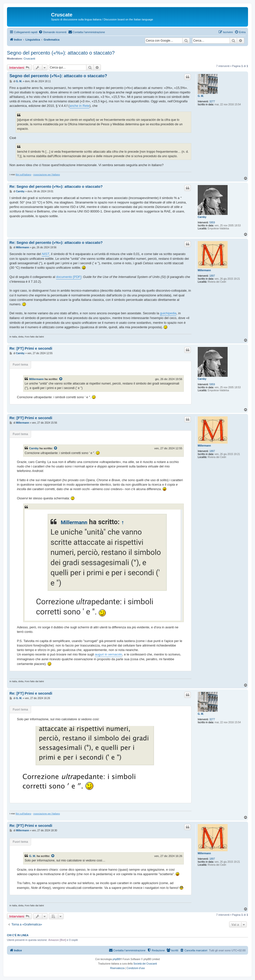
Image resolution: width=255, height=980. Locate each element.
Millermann (204, 270)
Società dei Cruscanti (145, 964)
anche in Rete (79, 106)
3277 (212, 101)
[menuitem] (53, 32)
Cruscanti (29, 59)
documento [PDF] (69, 277)
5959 (212, 223)
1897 (212, 276)
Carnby (202, 217)
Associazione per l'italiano (46, 175)
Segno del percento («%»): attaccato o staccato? (61, 53)
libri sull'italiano (24, 175)
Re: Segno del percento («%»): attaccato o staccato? (56, 186)
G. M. (201, 96)
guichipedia (168, 313)
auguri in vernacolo (109, 654)
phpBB (116, 959)
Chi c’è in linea (18, 935)
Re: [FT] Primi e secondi (31, 348)
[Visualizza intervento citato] (61, 379)
